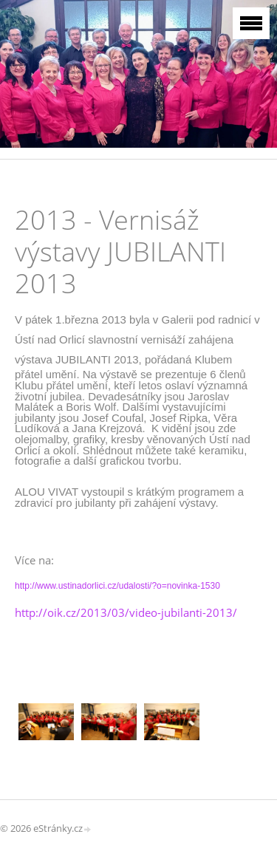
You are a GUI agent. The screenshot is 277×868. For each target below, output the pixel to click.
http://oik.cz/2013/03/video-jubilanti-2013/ (126, 612)
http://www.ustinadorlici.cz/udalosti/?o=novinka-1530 (117, 586)
